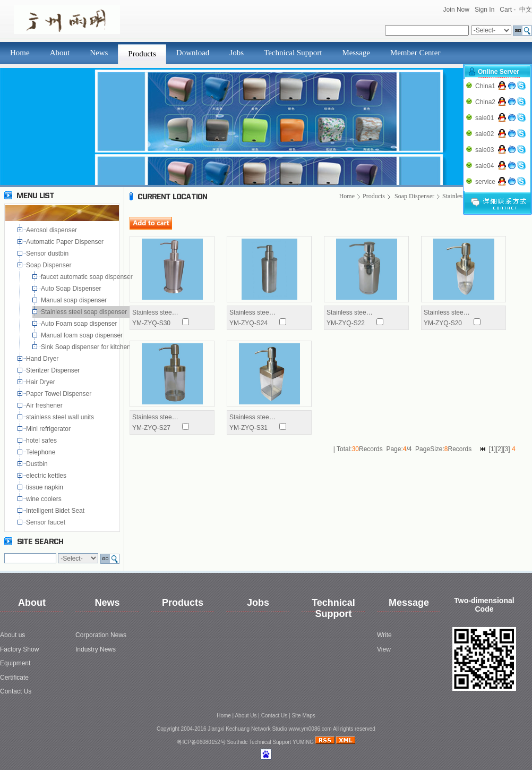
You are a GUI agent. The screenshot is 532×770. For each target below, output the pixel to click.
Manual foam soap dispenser (84, 335)
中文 (526, 10)
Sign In (484, 10)
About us (12, 635)
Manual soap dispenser (76, 300)
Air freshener (46, 405)
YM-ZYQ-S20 (443, 323)
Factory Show (19, 649)
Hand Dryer (43, 359)
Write (384, 635)
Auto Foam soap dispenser (80, 324)
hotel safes (43, 441)
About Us (246, 716)
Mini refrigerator (50, 429)
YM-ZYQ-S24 (248, 323)
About (60, 53)
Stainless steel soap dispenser (85, 312)
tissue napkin (45, 487)
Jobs (237, 53)
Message (356, 53)
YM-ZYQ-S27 (151, 428)
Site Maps (303, 716)
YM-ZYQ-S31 (248, 428)
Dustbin (38, 464)
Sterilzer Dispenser (54, 370)
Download (193, 53)
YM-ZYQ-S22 (346, 323)
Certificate (14, 678)
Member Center (415, 53)
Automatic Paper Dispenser (66, 242)
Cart (506, 10)
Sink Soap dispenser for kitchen (87, 347)
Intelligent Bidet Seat (57, 511)
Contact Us (16, 691)
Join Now (456, 10)
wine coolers (45, 499)
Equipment (15, 663)
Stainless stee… (155, 312)
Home (20, 53)
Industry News (96, 649)
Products (142, 54)
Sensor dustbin (49, 253)
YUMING (303, 742)
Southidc (237, 742)
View (384, 649)
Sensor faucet (46, 522)
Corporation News (101, 635)
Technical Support (293, 53)
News (99, 53)
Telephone (42, 452)
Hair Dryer (42, 382)
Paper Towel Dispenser (61, 394)
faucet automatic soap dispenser (88, 277)
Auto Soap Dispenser (72, 289)
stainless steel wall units (61, 417)
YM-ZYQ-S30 (151, 323)
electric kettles (47, 476)
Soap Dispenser (50, 265)
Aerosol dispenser (52, 230)
